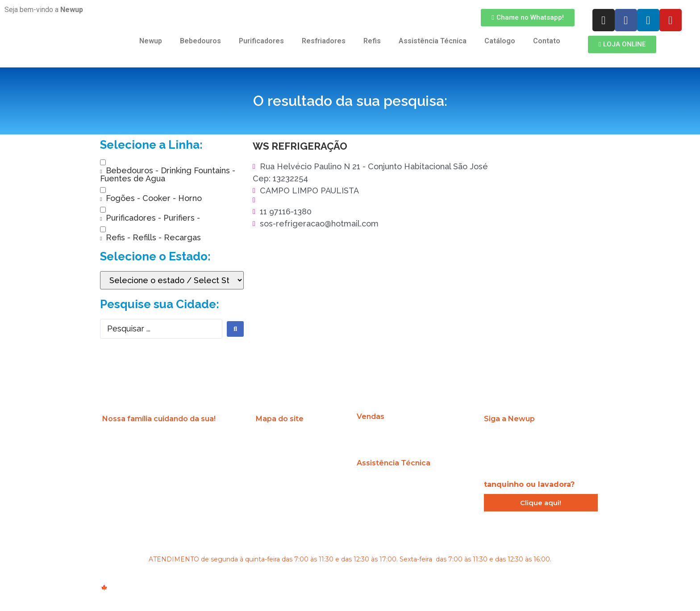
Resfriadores (324, 41)
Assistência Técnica (433, 41)
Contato (547, 41)
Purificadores (261, 41)
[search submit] (235, 329)
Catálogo (500, 41)
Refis (372, 41)
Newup (151, 41)
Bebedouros (200, 41)
